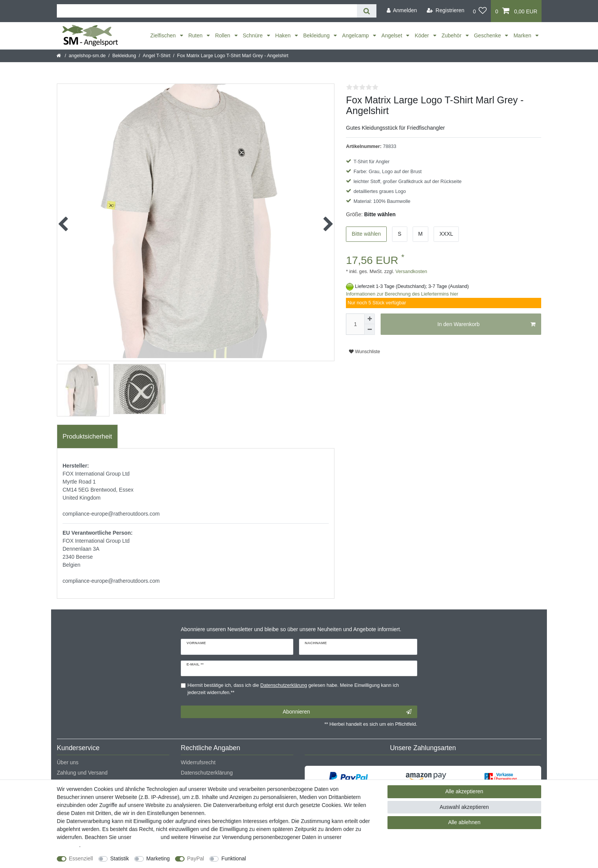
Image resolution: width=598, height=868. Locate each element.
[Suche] (367, 11)
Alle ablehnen (464, 822)
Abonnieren (347, 712)
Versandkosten (411, 272)
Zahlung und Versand (82, 773)
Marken (523, 35)
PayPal (196, 858)
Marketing (158, 858)
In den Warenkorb (486, 325)
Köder (422, 35)
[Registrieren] (446, 10)
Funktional (234, 858)
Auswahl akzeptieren (464, 807)
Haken (284, 35)
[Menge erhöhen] (370, 319)
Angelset (392, 35)
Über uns (68, 762)
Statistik (120, 858)
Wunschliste (364, 352)
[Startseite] (59, 56)
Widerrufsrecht (198, 762)
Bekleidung (317, 35)
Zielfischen (164, 35)
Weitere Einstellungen (279, 858)
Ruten (196, 35)
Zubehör (452, 35)
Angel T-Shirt (157, 56)
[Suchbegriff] (207, 11)
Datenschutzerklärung (207, 773)
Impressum (146, 837)
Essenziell (81, 858)
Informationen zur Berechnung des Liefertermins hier (402, 294)
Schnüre (254, 35)
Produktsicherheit (87, 436)
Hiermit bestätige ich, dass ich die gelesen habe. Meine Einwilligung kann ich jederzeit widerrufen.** (293, 689)
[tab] (87, 437)
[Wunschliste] (480, 11)
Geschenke (488, 35)
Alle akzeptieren (465, 791)
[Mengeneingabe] (355, 324)
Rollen (223, 35)
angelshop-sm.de (87, 56)
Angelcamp (356, 35)
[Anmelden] (402, 10)
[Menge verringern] (370, 330)
